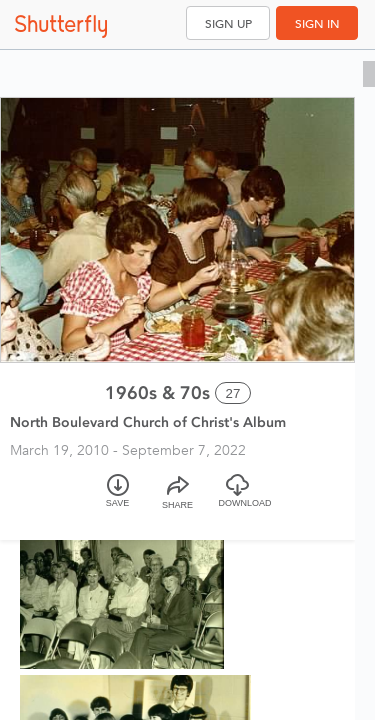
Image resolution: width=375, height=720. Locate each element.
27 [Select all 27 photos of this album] (233, 393)
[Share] (178, 499)
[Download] (238, 499)
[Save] (118, 499)
